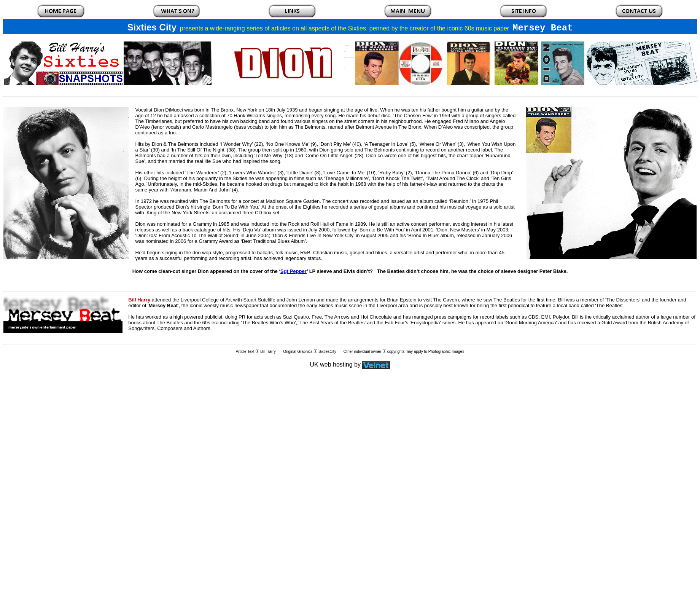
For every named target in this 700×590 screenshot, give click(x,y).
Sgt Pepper (294, 271)
